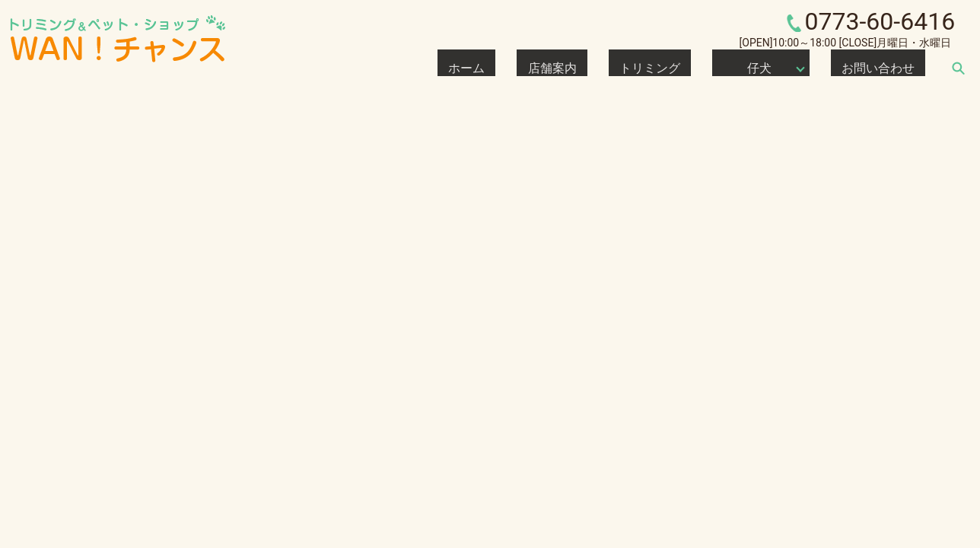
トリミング (707, 68)
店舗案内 (638, 68)
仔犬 (787, 68)
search (958, 68)
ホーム (579, 68)
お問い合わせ (893, 68)
